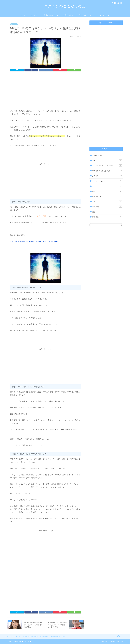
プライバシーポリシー (86, 15)
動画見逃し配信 (107, 196)
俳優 (107, 191)
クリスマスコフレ (107, 181)
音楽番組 (107, 217)
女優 (107, 201)
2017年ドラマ (107, 155)
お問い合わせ (68, 15)
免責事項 (27, 642)
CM (107, 160)
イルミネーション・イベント (107, 165)
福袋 (107, 212)
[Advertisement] (46, 90)
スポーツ (107, 186)
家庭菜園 (107, 207)
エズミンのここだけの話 (65, 6)
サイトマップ (105, 15)
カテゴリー (35, 15)
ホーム (23, 15)
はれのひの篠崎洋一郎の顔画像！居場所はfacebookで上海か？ (34, 241)
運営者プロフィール (51, 15)
